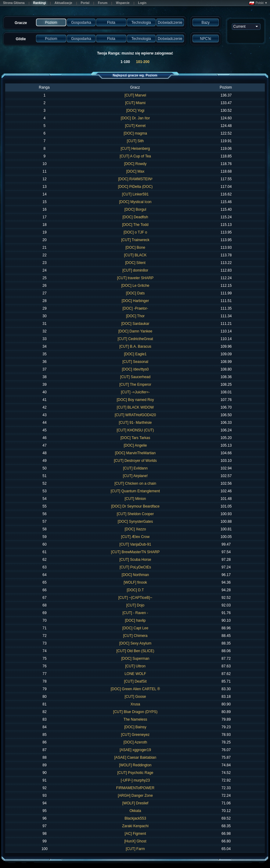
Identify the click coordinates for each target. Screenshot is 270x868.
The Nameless (135, 719)
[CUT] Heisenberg (135, 149)
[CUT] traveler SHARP (135, 278)
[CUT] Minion (135, 499)
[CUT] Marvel (135, 95)
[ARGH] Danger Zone (135, 796)
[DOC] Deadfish (135, 217)
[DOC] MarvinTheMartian (135, 453)
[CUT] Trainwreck (135, 240)
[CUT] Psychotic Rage (135, 773)
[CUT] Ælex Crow (135, 537)
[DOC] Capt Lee (135, 628)
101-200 (143, 62)
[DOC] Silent (135, 263)
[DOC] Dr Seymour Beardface (135, 506)
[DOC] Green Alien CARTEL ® (135, 689)
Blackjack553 (135, 818)
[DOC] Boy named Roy (135, 400)
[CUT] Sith (135, 141)
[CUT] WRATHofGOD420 (135, 415)
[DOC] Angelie (135, 445)
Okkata (135, 811)
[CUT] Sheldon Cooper (135, 514)
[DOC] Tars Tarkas (135, 438)
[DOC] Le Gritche (135, 286)
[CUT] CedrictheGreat (135, 339)
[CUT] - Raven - (135, 613)
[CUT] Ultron (135, 666)
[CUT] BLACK (135, 255)
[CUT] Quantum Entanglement (135, 491)
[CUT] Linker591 (135, 194)
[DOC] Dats (135, 293)
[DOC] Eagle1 (135, 354)
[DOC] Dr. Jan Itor (135, 118)
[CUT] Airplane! (135, 476)
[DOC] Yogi (135, 111)
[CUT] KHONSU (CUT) (135, 430)
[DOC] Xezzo (135, 529)
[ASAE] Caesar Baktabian (135, 757)
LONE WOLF (135, 674)
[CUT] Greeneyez (135, 735)
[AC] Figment (135, 834)
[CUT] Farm (135, 849)
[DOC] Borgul (135, 209)
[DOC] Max (135, 171)
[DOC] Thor (135, 316)
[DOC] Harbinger (135, 301)
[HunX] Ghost (135, 841)
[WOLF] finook (135, 582)
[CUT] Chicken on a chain (135, 483)
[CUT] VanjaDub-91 (135, 544)
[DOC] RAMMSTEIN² (135, 179)
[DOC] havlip (135, 620)
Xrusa (135, 704)
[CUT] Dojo (135, 605)
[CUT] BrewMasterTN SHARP (135, 552)
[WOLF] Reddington (135, 765)
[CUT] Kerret (135, 126)
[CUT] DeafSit (135, 681)
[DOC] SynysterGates (135, 522)
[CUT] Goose (135, 697)
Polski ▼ (258, 3)
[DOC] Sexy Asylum (135, 643)
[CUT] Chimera (135, 636)
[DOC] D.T (135, 590)
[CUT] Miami (135, 103)
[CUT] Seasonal (135, 362)
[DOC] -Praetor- (135, 308)
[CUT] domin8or (135, 270)
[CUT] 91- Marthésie (135, 423)
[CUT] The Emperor (135, 385)
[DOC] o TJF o (135, 232)
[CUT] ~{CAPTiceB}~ (135, 598)
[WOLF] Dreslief (135, 803)
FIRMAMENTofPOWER (135, 788)
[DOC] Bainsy (135, 727)
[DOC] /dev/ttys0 (135, 369)
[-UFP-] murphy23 (135, 780)
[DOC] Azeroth (135, 742)
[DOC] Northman (135, 575)
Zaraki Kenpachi (135, 826)
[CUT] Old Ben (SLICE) (135, 651)
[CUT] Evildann (135, 468)
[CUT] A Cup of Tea (135, 156)
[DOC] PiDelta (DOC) (135, 187)
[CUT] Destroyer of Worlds (135, 461)
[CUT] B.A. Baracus (135, 346)
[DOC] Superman (135, 659)
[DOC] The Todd (135, 225)
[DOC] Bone (135, 248)
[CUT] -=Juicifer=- (135, 392)
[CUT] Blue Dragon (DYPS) (135, 712)
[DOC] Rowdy (135, 164)
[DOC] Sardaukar (135, 324)
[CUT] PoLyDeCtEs (135, 567)
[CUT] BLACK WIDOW (135, 407)
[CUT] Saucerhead (135, 377)
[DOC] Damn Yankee (135, 331)
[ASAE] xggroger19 (135, 750)
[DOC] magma (135, 133)
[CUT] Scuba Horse (135, 560)
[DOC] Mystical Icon (135, 202)
